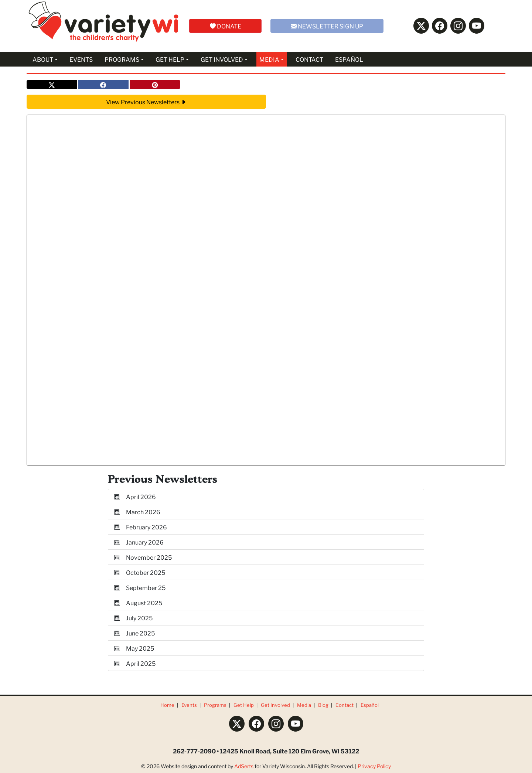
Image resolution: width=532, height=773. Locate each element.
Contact (345, 705)
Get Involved (275, 705)
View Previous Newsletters (146, 101)
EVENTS (81, 59)
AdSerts (244, 766)
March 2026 (137, 511)
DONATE (226, 26)
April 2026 (135, 496)
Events (189, 705)
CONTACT (309, 59)
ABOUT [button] (43, 59)
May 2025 (134, 648)
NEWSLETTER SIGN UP (327, 26)
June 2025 (134, 633)
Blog (323, 705)
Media (304, 705)
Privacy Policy (374, 766)
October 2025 (140, 572)
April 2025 (135, 663)
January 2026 (139, 542)
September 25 (140, 587)
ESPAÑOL (349, 59)
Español (370, 705)
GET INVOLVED (222, 59)
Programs (215, 705)
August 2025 (138, 602)
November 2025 (143, 557)
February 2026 (141, 527)
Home (167, 705)
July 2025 (133, 618)
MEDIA (269, 59)
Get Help (244, 705)
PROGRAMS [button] (122, 59)
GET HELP (170, 59)
